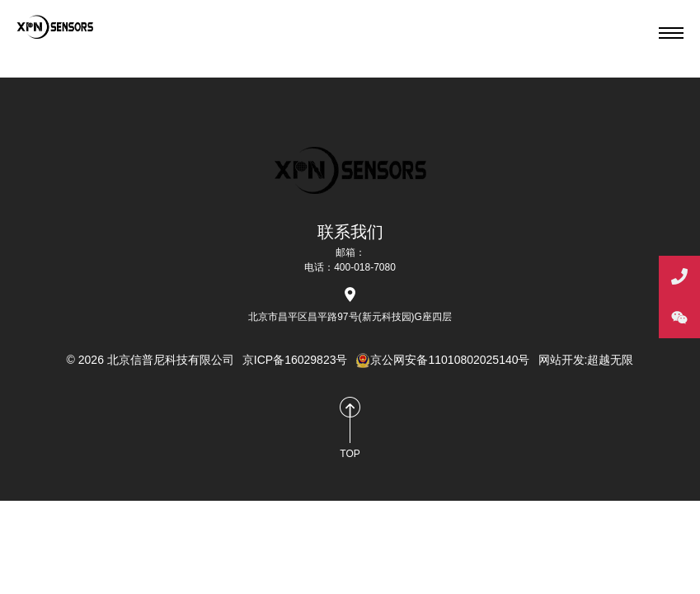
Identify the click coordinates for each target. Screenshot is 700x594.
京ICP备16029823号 (295, 360)
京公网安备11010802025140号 (442, 360)
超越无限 (610, 360)
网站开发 (561, 360)
